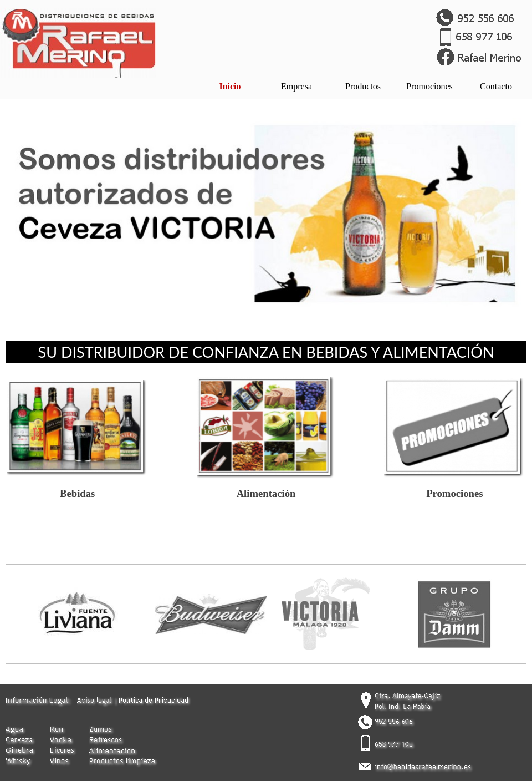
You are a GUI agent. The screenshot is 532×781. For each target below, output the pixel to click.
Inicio (230, 86)
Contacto (496, 86)
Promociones (429, 86)
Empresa (296, 86)
